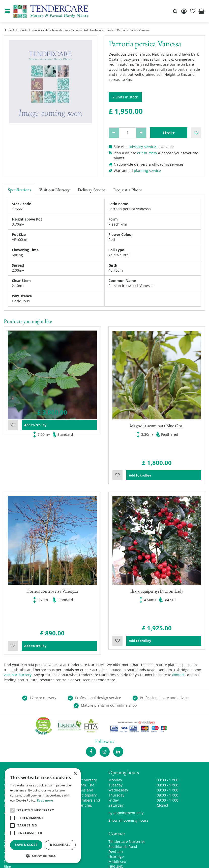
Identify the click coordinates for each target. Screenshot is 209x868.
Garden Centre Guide (129, 860)
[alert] (43, 816)
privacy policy (163, 860)
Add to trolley (59, 457)
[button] (43, 856)
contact (178, 633)
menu (8, 11)
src (175, 11)
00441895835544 (123, 833)
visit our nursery (18, 633)
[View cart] (201, 11)
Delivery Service (91, 190)
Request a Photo (128, 190)
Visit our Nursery (54, 190)
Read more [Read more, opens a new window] (45, 800)
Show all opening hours (128, 779)
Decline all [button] (60, 845)
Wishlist (13, 457)
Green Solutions (94, 860)
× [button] (75, 774)
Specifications (20, 190)
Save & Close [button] (26, 845)
